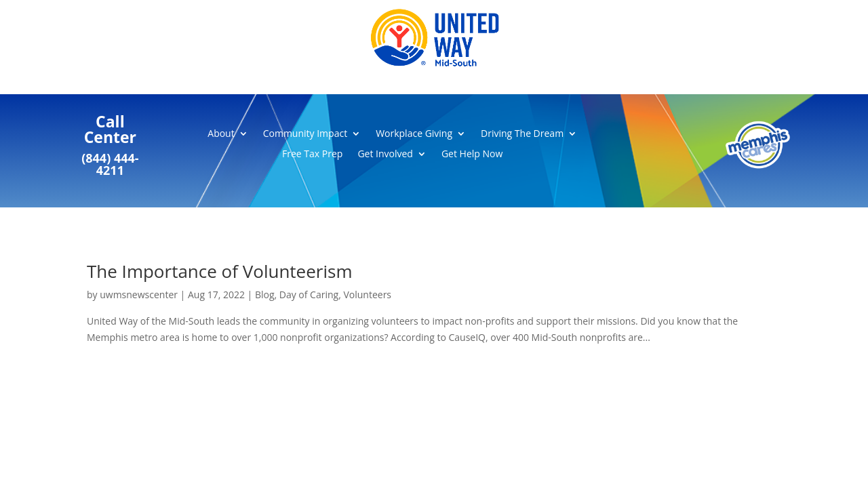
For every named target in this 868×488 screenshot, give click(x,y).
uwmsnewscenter (139, 294)
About (221, 134)
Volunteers (367, 294)
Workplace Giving (414, 134)
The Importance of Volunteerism (219, 271)
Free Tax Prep (312, 155)
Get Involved (385, 155)
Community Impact (305, 134)
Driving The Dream (522, 134)
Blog (265, 294)
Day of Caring (309, 294)
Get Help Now (472, 155)
